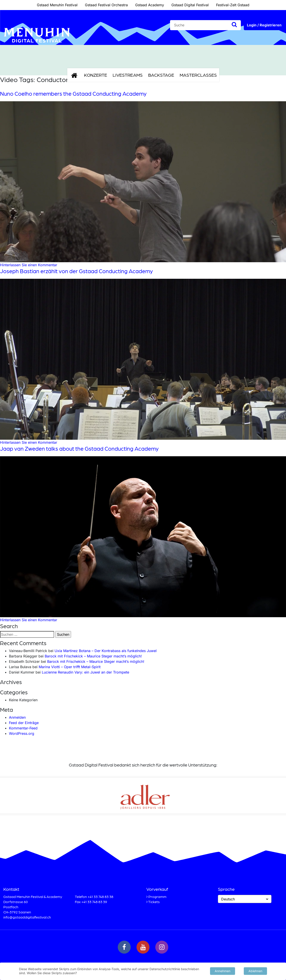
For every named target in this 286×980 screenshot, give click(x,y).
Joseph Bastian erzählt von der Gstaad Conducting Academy (76, 271)
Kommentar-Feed (23, 728)
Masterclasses (198, 75)
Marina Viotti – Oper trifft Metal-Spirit (70, 667)
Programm (157, 897)
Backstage (161, 75)
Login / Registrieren (264, 25)
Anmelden (17, 717)
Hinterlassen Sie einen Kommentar (29, 265)
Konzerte (96, 75)
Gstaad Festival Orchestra (106, 5)
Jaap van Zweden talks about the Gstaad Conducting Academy (79, 448)
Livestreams (128, 75)
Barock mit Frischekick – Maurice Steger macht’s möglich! (93, 656)
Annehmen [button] (223, 970)
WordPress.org (22, 733)
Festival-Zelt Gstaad (233, 5)
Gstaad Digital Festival (190, 5)
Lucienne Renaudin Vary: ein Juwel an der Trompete (85, 672)
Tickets (154, 902)
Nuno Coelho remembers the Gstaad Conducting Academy (73, 93)
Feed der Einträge (24, 723)
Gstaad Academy (150, 5)
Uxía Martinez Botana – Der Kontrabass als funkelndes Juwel (106, 651)
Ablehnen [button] (255, 970)
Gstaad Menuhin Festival (57, 5)
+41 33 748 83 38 (100, 897)
